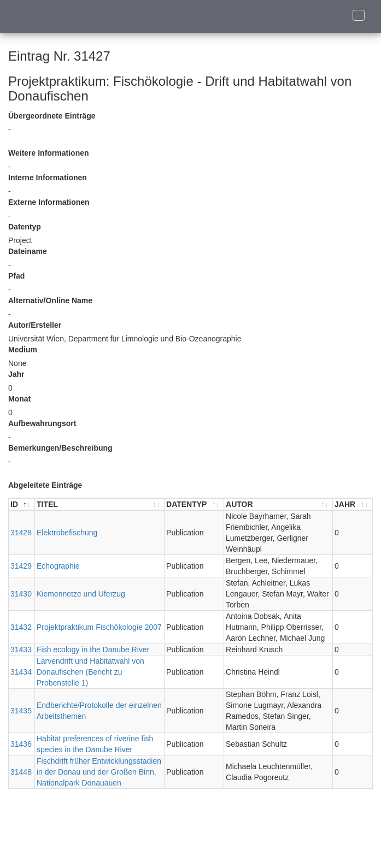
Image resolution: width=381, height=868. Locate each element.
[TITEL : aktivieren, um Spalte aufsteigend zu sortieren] (100, 504)
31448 (21, 772)
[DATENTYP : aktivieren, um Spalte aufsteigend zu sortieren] (194, 504)
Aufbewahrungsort (42, 423)
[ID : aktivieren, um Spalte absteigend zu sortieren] (22, 504)
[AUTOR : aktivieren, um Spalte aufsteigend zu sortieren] (279, 504)
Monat (19, 399)
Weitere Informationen (49, 153)
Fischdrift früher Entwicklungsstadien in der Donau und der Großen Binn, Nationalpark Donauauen (99, 772)
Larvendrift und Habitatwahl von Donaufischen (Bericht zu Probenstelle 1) (90, 672)
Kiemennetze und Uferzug (81, 594)
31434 (21, 672)
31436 (21, 744)
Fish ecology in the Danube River (93, 649)
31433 (21, 649)
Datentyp (25, 227)
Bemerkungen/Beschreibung (60, 448)
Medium (23, 350)
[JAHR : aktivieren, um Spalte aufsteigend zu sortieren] (353, 504)
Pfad (16, 276)
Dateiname (28, 251)
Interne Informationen (48, 178)
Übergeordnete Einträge (52, 116)
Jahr (16, 374)
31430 (21, 594)
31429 (21, 566)
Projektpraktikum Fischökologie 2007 (99, 627)
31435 (21, 711)
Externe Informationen (49, 202)
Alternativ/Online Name (50, 300)
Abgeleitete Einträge (45, 485)
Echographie (58, 566)
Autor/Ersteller (35, 325)
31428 (21, 533)
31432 (21, 627)
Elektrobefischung (67, 533)
